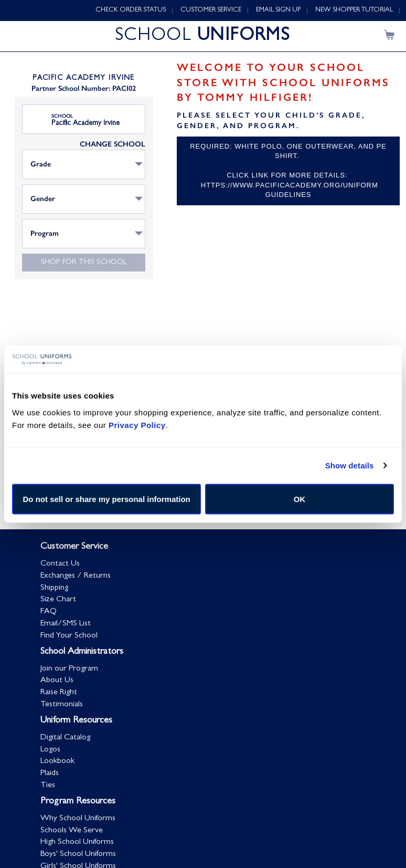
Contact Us (60, 564)
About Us (57, 681)
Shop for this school (84, 263)
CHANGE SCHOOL (113, 144)
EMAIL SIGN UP (278, 10)
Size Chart (58, 600)
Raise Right (59, 693)
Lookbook (57, 762)
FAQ (49, 612)
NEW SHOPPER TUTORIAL (354, 10)
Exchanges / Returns (76, 576)
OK (300, 499)
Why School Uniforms (78, 819)
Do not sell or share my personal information (107, 499)
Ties (48, 786)
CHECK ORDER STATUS (131, 10)
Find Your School (69, 636)
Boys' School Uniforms (78, 854)
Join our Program (69, 669)
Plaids (50, 773)
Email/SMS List (66, 624)
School (62, 116)
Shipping (54, 588)
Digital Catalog (65, 738)
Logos (50, 750)
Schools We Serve (72, 831)
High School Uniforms (77, 843)
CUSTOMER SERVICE (211, 10)
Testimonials (62, 705)
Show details (350, 466)
